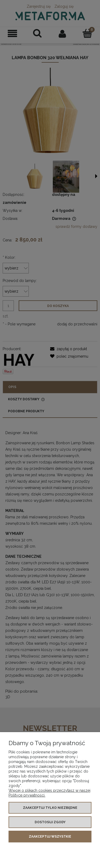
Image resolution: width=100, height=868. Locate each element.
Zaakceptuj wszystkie (50, 837)
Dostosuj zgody (50, 822)
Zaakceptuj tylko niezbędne (50, 808)
